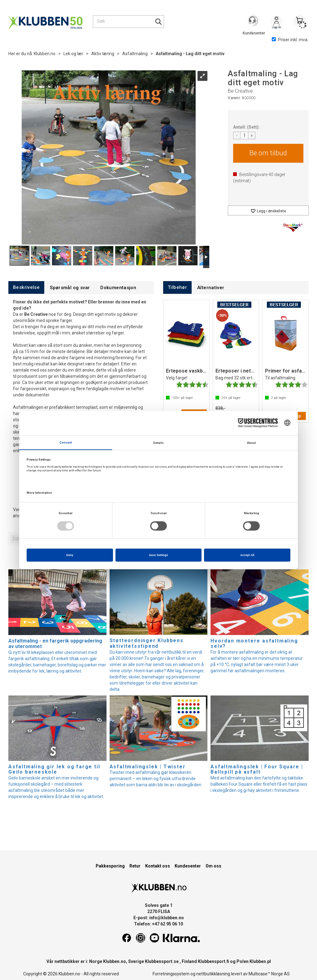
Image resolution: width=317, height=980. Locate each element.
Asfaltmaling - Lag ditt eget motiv (190, 54)
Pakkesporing (110, 866)
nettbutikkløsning (213, 974)
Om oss (213, 866)
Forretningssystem (171, 974)
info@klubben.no (167, 918)
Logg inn (276, 22)
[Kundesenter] (254, 21)
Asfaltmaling (135, 54)
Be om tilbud (268, 153)
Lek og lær (73, 54)
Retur (135, 866)
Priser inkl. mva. (290, 40)
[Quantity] (244, 135)
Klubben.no (45, 54)
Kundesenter (188, 866)
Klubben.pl (260, 961)
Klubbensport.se (162, 961)
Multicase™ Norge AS (269, 974)
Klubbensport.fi (213, 961)
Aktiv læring (103, 54)
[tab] (26, 287)
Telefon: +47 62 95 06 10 (158, 924)
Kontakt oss (158, 866)
